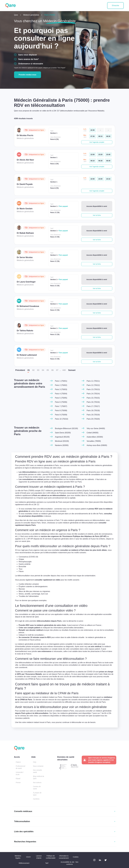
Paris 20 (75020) (93, 419)
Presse (18, 782)
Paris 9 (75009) (61, 415)
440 (64, 370)
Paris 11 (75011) (93, 381)
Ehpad (18, 779)
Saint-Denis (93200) (63, 433)
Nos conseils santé (37, 771)
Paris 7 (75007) (61, 406)
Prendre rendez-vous (28, 75)
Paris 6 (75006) (61, 402)
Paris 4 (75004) (61, 394)
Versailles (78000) (94, 441)
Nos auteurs (37, 782)
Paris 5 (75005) (61, 398)
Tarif (47, 863)
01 (29, 370)
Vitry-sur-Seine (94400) (96, 428)
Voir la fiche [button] (97, 215)
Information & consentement (64, 857)
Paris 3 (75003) (61, 389)
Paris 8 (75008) (61, 410)
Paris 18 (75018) (93, 410)
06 (52, 370)
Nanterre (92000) (62, 445)
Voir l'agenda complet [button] (97, 142)
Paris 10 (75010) (61, 419)
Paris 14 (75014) (93, 394)
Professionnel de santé (21, 767)
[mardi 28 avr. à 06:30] (100, 161)
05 (48, 370)
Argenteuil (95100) (62, 437)
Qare (16, 15)
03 (38, 370)
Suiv (72, 370)
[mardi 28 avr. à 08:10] (100, 136)
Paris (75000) (50, 15)
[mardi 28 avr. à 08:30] (108, 136)
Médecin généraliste (31, 15)
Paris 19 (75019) (93, 415)
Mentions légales (18, 857)
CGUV (28, 857)
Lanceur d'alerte (39, 857)
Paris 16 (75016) (93, 402)
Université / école (20, 773)
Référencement (24, 863)
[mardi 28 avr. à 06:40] (108, 161)
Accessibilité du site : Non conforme (70, 863)
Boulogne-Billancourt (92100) (66, 428)
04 (43, 370)
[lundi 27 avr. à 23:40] (108, 154)
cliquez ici (30, 546)
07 (57, 370)
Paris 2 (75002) (61, 385)
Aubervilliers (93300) (95, 437)
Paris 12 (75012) (93, 385)
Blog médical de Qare (39, 777)
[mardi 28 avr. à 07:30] (93, 136)
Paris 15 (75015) (93, 398)
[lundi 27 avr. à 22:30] (93, 130)
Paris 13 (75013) (93, 389)
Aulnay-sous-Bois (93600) (97, 445)
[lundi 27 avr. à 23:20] (100, 154)
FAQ (35, 762)
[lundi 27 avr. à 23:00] (100, 179)
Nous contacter (38, 766)
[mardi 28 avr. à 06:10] (93, 161)
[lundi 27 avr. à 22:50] (93, 154)
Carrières (36, 799)
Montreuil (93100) (62, 441)
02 (33, 370)
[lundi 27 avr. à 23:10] (108, 179)
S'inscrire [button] (115, 5)
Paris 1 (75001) (61, 381)
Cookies (76, 857)
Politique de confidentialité (51, 857)
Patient (18, 762)
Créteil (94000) (92, 433)
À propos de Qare (37, 794)
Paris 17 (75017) (93, 406)
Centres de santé (37, 788)
